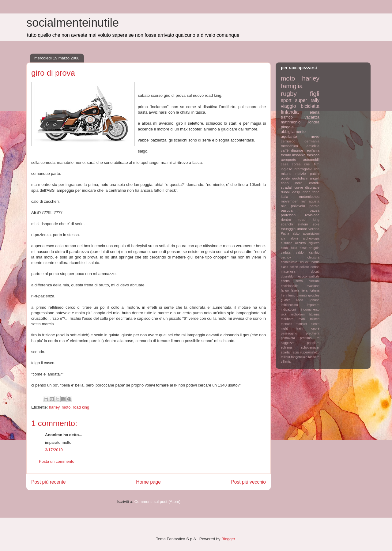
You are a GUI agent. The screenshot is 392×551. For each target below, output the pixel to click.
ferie (316, 192)
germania (312, 141)
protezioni (289, 215)
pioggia (287, 127)
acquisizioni (311, 234)
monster (302, 324)
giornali (302, 295)
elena (315, 112)
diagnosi (298, 150)
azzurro (301, 243)
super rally (307, 100)
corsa (296, 164)
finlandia (290, 112)
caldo (300, 253)
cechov (286, 257)
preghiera (313, 333)
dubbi (285, 192)
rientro (286, 219)
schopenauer (310, 347)
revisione (312, 215)
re (318, 338)
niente (315, 324)
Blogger (228, 539)
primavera (288, 338)
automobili (311, 159)
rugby (289, 94)
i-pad (300, 300)
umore (302, 229)
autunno (287, 243)
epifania (313, 150)
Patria (285, 234)
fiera (304, 291)
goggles (314, 295)
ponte (285, 178)
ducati (315, 272)
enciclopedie (290, 286)
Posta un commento (57, 461)
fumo (292, 295)
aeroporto (288, 159)
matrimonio (291, 122)
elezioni (314, 281)
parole (315, 206)
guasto (286, 300)
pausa (315, 210)
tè (318, 357)
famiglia (292, 86)
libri (317, 169)
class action (289, 267)
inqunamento (310, 309)
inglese (286, 169)
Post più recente (49, 482)
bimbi (285, 248)
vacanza (312, 117)
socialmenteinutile (73, 23)
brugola (314, 248)
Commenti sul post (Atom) (157, 502)
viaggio (288, 106)
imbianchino (289, 305)
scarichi (287, 224)
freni (284, 295)
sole (316, 224)
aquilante (289, 136)
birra (294, 248)
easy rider (301, 192)
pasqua (287, 210)
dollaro (304, 267)
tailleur (286, 357)
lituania (314, 314)
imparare (313, 305)
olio (284, 206)
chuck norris (310, 262)
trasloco (313, 155)
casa (285, 164)
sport (286, 100)
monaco (286, 324)
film (317, 164)
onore (315, 328)
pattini (315, 174)
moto (66, 407)
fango (285, 291)
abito (296, 234)
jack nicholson (293, 314)
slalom (303, 224)
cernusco (288, 141)
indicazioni (288, 309)
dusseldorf (288, 276)
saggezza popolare (300, 343)
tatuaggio (288, 229)
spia (296, 352)
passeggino (289, 333)
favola (295, 291)
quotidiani (300, 178)
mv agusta (310, 201)
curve (299, 187)
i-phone (314, 300)
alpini (294, 238)
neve (315, 136)
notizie (301, 174)
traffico (287, 117)
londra (314, 122)
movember (289, 201)
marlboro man (293, 319)
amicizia (313, 146)
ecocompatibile (309, 276)
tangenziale (299, 357)
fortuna (315, 291)
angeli (315, 178)
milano (286, 174)
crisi (307, 164)
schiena (286, 347)
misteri (315, 319)
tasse (312, 357)
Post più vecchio (248, 482)
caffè (285, 150)
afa (283, 238)
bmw (303, 248)
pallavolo (298, 206)
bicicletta (310, 106)
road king (81, 407)
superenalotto (310, 352)
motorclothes (309, 196)
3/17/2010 (54, 450)
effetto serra (292, 281)
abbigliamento (293, 132)
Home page (148, 482)
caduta (286, 253)
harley (54, 407)
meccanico (289, 146)
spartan (286, 352)
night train (292, 328)
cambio (315, 253)
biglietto (314, 243)
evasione (313, 286)
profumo (306, 338)
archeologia (311, 238)
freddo (286, 155)
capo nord (292, 183)
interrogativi (303, 169)
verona (314, 229)
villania (286, 362)
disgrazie (312, 187)
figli (315, 94)
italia (285, 196)
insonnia (299, 155)
